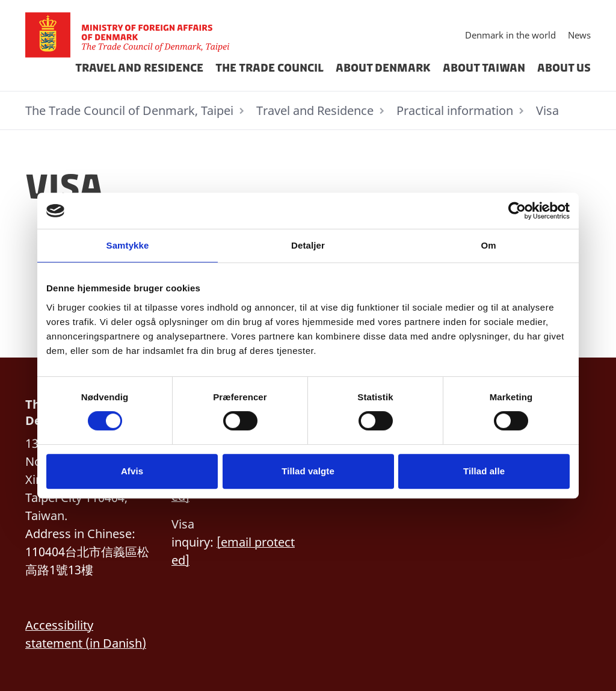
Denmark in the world (510, 35)
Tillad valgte (308, 471)
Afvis (132, 471)
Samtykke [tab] (128, 245)
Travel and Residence (139, 68)
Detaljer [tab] (308, 245)
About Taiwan (484, 68)
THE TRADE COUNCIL (269, 68)
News (579, 35)
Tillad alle (484, 471)
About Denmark (383, 68)
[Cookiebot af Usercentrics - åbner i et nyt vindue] (517, 211)
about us (564, 68)
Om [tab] (488, 245)
